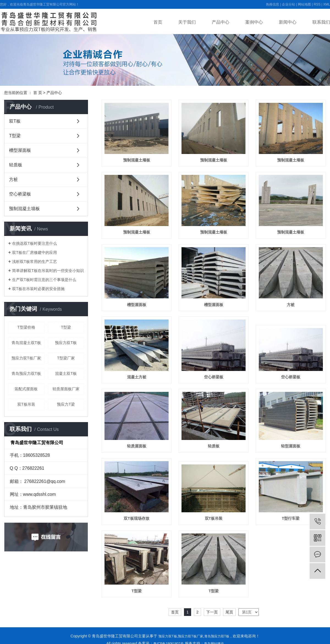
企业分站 (288, 4)
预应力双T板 (66, 343)
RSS (317, 4)
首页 (158, 22)
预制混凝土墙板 (24, 209)
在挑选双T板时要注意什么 (35, 243)
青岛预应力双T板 (26, 373)
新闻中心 (288, 22)
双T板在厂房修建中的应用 (35, 252)
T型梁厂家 (66, 358)
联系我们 (321, 22)
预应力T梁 (66, 404)
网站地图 (304, 4)
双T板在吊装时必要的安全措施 (38, 289)
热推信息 (273, 4)
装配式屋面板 (26, 389)
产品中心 (221, 22)
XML (327, 4)
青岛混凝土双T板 (26, 343)
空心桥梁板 (20, 194)
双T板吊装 (26, 404)
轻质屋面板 (137, 446)
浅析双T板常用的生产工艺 (35, 262)
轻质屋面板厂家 (66, 389)
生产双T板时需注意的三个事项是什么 (44, 280)
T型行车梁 (291, 518)
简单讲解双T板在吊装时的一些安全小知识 (48, 271)
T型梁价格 (26, 327)
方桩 (13, 179)
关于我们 (187, 22)
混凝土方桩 (137, 377)
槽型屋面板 (20, 150)
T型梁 (15, 136)
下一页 (212, 612)
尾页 (229, 612)
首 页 (38, 93)
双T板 (15, 121)
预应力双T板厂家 (26, 358)
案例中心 (254, 22)
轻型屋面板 (291, 446)
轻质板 (16, 165)
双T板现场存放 (137, 518)
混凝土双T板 (66, 373)
